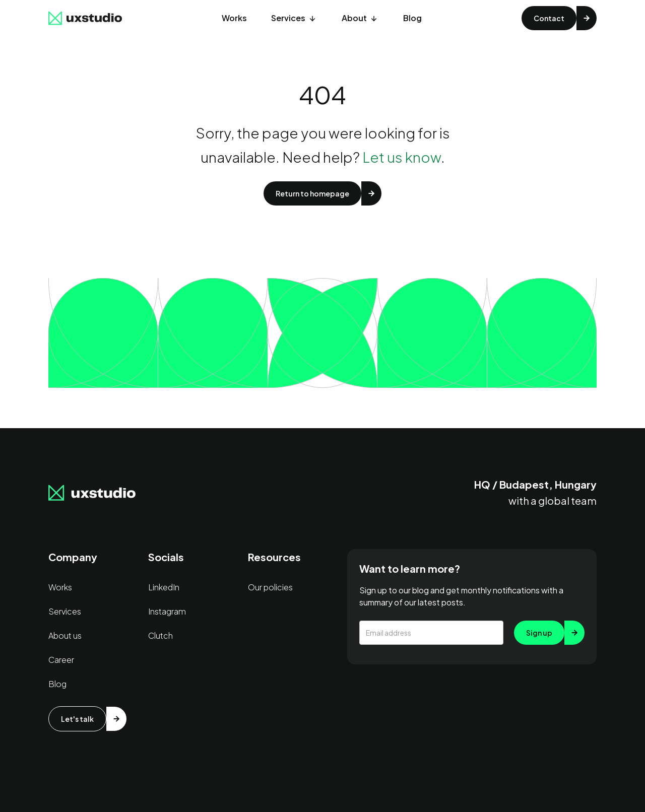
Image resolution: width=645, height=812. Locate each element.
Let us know (402, 157)
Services (288, 18)
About (354, 18)
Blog (412, 18)
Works (234, 18)
